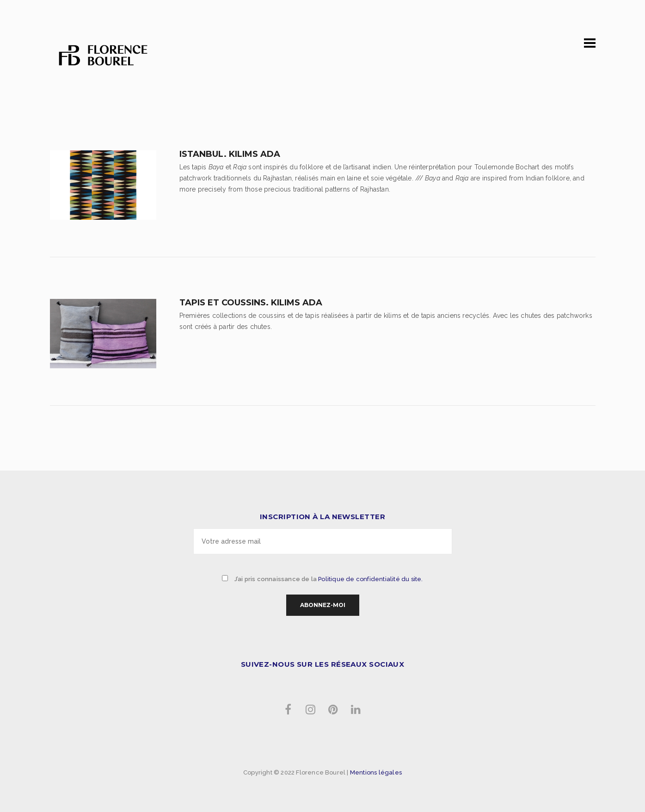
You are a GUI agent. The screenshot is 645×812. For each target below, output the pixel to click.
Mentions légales (376, 772)
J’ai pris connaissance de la (322, 579)
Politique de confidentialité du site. (370, 579)
